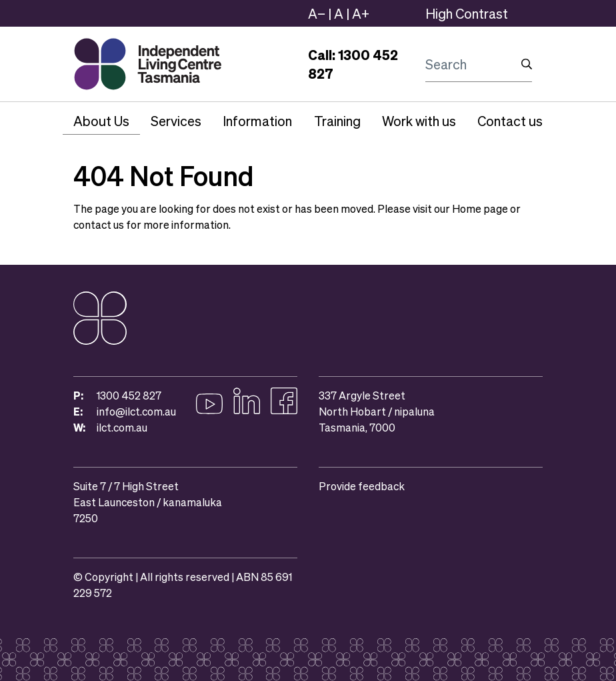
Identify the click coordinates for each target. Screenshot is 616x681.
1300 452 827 (129, 395)
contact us (99, 224)
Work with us (419, 121)
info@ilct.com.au (136, 411)
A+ (361, 13)
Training (337, 121)
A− (317, 13)
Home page (480, 208)
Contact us (510, 121)
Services (176, 121)
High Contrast (467, 13)
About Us (101, 121)
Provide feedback (362, 486)
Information (257, 121)
